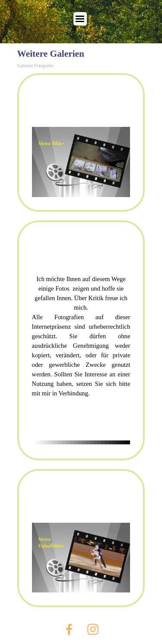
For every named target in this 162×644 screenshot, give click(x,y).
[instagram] (93, 629)
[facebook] (69, 629)
